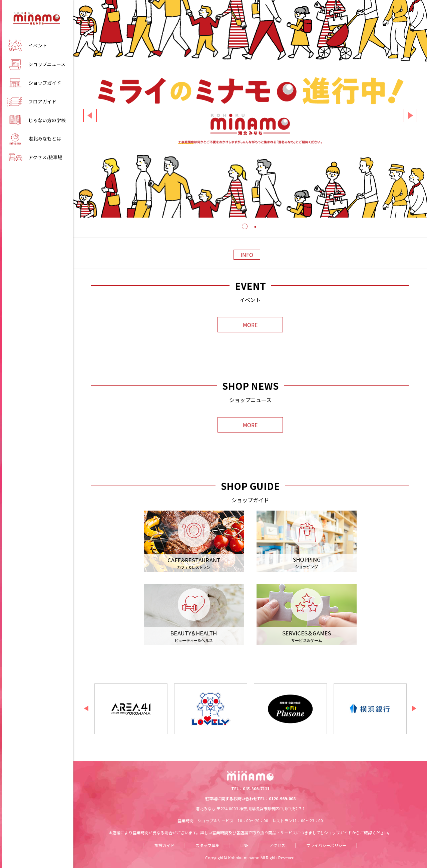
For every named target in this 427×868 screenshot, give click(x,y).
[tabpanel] (250, 109)
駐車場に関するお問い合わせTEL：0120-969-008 (250, 798)
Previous (90, 115)
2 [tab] (255, 234)
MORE (250, 325)
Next (410, 115)
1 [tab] (245, 234)
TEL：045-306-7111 (250, 788)
